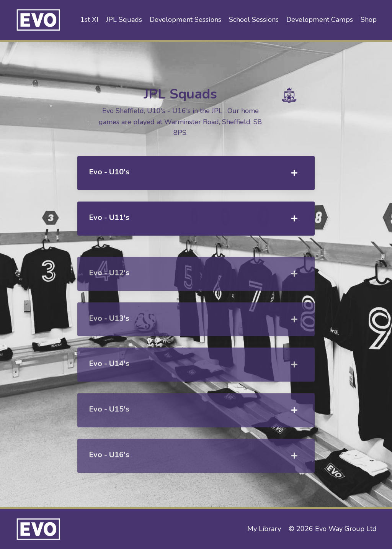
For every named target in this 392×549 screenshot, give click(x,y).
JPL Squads (126, 20)
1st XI (91, 20)
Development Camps (320, 20)
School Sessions (255, 20)
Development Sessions (187, 20)
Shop (369, 20)
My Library (264, 529)
